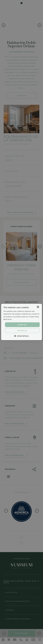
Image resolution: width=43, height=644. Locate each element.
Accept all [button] (22, 325)
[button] (21, 336)
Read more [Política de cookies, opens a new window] (7, 319)
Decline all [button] (22, 331)
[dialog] (21, 322)
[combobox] (38, 307)
